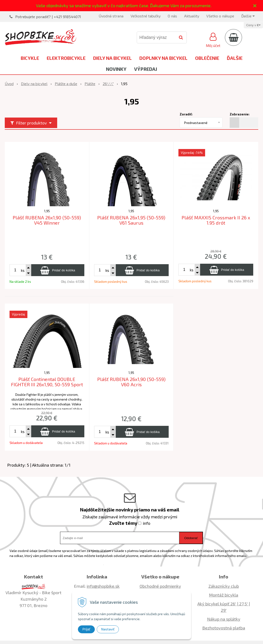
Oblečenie (207, 58)
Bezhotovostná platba (224, 628)
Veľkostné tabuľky (146, 16)
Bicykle (30, 58)
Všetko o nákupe (220, 16)
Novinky (116, 69)
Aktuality (192, 16)
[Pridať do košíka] (58, 270)
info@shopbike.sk (103, 586)
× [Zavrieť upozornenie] (255, 6)
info (147, 523)
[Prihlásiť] (213, 39)
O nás (172, 16)
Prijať (86, 629)
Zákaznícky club (224, 586)
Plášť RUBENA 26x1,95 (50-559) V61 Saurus (131, 220)
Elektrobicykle (66, 58)
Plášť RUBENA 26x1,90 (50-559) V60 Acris (131, 382)
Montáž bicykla (224, 595)
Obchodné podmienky (160, 586)
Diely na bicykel (112, 58)
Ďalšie (248, 16)
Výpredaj (146, 69)
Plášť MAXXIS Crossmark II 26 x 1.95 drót (216, 220)
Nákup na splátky (224, 619)
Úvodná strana (111, 16)
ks (23, 270)
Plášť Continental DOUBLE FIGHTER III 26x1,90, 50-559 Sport (47, 382)
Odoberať (191, 538)
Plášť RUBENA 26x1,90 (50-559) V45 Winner (47, 220)
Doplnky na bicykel (163, 58)
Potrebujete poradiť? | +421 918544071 (48, 17)
